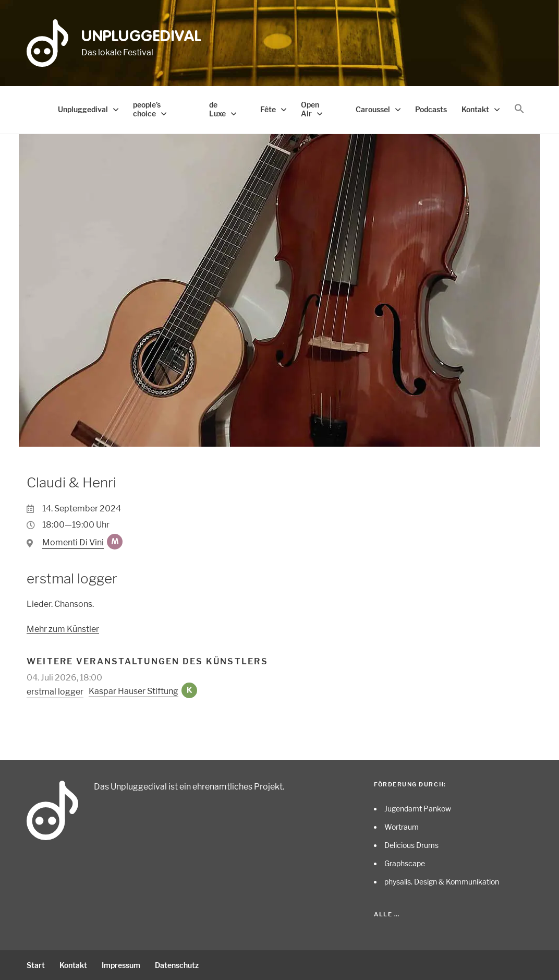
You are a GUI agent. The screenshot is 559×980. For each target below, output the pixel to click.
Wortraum (402, 827)
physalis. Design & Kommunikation (442, 882)
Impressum (121, 965)
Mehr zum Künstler (63, 629)
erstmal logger (55, 692)
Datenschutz (177, 965)
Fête (268, 109)
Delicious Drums (411, 845)
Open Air (310, 109)
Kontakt (475, 109)
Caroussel (373, 109)
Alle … (387, 914)
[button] (519, 109)
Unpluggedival (142, 37)
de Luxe (217, 109)
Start (36, 965)
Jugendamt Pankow (418, 809)
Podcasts (431, 109)
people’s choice (147, 109)
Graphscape (405, 863)
